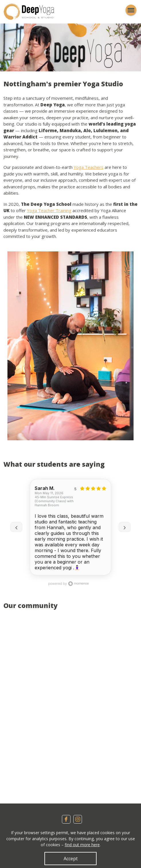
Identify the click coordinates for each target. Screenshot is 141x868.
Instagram (78, 819)
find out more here (82, 845)
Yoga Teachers (89, 167)
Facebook (66, 819)
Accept (71, 859)
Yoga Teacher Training (49, 210)
